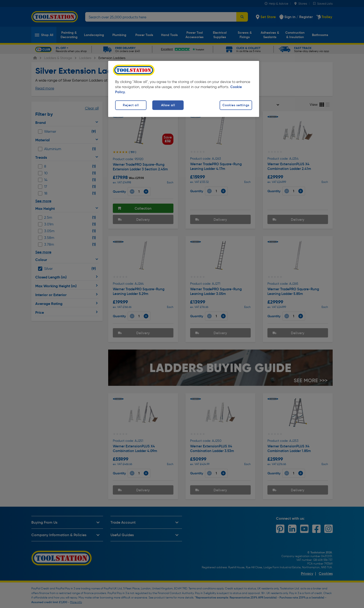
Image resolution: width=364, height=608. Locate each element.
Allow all (168, 105)
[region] (184, 89)
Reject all (131, 105)
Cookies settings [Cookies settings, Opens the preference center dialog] (236, 105)
